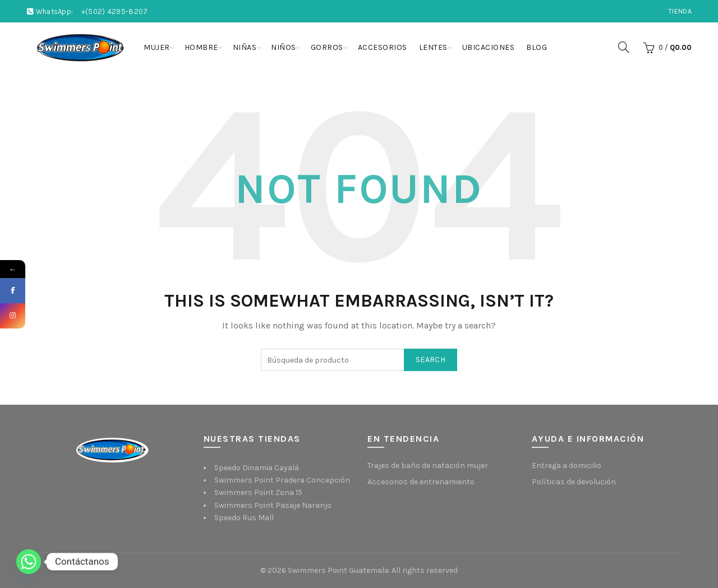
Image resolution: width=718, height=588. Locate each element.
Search (431, 360)
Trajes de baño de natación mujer (428, 466)
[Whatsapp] (29, 562)
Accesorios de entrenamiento (421, 482)
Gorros (327, 47)
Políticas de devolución (574, 482)
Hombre (201, 47)
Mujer (157, 47)
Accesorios (383, 47)
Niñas (245, 47)
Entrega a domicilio (567, 466)
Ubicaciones (489, 47)
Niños (284, 47)
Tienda (680, 11)
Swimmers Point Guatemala (338, 570)
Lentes (433, 47)
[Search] (624, 47)
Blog (537, 47)
